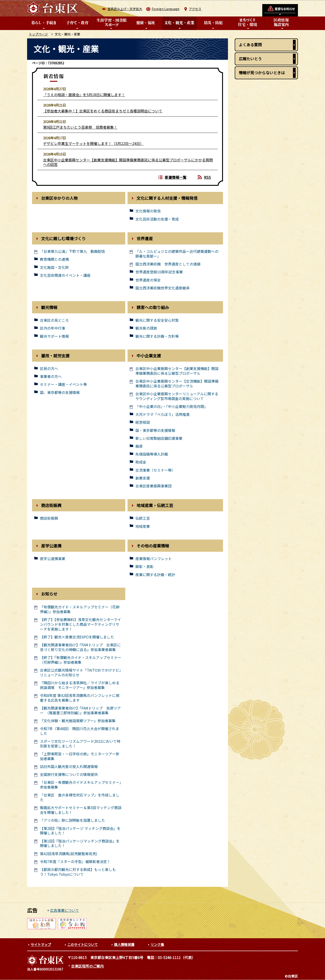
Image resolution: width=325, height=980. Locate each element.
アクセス (195, 9)
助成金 (141, 462)
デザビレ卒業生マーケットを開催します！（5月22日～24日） (93, 143)
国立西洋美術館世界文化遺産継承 (162, 288)
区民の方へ (49, 369)
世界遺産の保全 (148, 280)
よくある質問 (250, 45)
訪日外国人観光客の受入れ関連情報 (69, 767)
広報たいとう (250, 59)
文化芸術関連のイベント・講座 (65, 275)
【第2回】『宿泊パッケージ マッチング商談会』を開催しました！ (80, 831)
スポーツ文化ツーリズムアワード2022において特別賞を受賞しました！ (80, 744)
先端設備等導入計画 (152, 454)
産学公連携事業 (53, 559)
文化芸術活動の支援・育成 (157, 219)
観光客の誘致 (146, 328)
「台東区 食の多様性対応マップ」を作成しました (80, 797)
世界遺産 (145, 238)
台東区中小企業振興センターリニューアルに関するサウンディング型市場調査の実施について (177, 396)
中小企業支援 (149, 356)
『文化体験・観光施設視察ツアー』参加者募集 (78, 721)
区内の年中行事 (53, 328)
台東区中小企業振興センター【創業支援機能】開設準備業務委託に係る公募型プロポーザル (177, 371)
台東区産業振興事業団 (153, 486)
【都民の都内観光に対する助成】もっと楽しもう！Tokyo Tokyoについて (78, 872)
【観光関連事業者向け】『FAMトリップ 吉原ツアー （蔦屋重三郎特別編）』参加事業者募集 (80, 710)
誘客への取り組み (153, 307)
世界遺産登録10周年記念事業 (159, 272)
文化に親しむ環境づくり (63, 238)
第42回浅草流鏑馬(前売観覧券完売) (69, 854)
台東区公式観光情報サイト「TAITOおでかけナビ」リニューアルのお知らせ (80, 673)
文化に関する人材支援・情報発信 (167, 198)
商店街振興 (51, 505)
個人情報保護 (124, 944)
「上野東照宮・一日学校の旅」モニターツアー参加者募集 (80, 756)
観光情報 (49, 307)
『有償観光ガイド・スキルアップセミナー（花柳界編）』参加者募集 (80, 609)
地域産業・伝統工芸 (155, 505)
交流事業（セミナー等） (155, 470)
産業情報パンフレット (154, 559)
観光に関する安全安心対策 (157, 320)
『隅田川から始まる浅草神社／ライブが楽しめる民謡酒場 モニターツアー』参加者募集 (80, 685)
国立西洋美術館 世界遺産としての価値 (168, 264)
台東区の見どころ (54, 320)
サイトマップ (41, 944)
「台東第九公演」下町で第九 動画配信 (72, 251)
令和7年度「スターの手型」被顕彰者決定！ (75, 862)
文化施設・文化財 (54, 267)
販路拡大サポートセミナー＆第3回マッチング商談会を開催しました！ (81, 810)
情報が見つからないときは (262, 73)
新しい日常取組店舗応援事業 (159, 438)
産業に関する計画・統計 (155, 575)
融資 (139, 446)
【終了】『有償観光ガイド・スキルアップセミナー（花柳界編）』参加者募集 (81, 660)
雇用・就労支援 (55, 356)
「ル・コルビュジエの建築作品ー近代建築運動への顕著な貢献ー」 (177, 254)
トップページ (38, 34)
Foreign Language (166, 9)
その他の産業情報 (153, 546)
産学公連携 (51, 546)
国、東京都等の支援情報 (60, 392)
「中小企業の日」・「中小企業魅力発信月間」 (172, 406)
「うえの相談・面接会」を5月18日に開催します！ (84, 95)
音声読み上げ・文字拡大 (125, 9)
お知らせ (49, 594)
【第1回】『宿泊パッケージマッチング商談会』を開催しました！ (80, 843)
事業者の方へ (51, 376)
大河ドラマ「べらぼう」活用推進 (162, 414)
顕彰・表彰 (144, 567)
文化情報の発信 (148, 211)
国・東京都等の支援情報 (155, 430)
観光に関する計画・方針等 (157, 336)
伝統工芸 (143, 518)
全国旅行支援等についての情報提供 (69, 774)
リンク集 (157, 944)
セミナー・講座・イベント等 (63, 384)
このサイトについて (82, 944)
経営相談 (143, 422)
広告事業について (65, 910)
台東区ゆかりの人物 (59, 198)
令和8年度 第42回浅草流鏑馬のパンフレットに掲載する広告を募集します (80, 698)
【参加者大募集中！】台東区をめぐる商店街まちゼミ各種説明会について (103, 111)
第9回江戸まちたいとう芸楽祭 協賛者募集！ (80, 127)
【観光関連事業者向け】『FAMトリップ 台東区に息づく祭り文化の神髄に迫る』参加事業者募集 (80, 647)
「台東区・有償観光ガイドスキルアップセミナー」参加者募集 (81, 785)
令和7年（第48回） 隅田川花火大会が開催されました (80, 731)
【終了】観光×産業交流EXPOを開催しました (77, 637)
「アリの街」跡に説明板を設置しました (72, 820)
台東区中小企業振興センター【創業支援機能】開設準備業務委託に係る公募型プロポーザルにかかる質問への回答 (128, 162)
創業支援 (143, 478)
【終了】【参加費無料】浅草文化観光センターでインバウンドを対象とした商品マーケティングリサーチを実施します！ (80, 624)
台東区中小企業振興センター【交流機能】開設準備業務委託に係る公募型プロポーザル (177, 384)
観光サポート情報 (54, 336)
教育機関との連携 (54, 259)
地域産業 (143, 526)
